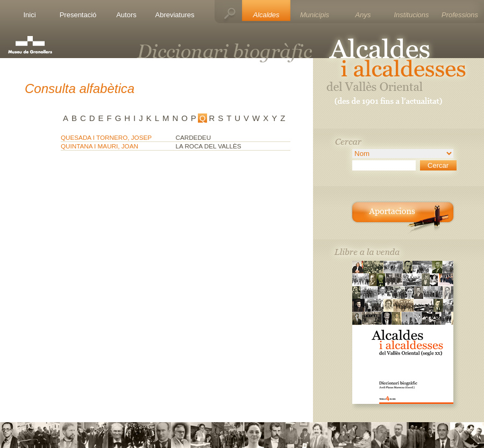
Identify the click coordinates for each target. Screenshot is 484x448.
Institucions (411, 15)
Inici (29, 15)
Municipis (315, 15)
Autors (126, 15)
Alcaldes (266, 15)
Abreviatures (175, 15)
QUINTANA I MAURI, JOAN (99, 146)
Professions (460, 15)
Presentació (78, 15)
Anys (363, 15)
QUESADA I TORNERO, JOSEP (106, 137)
